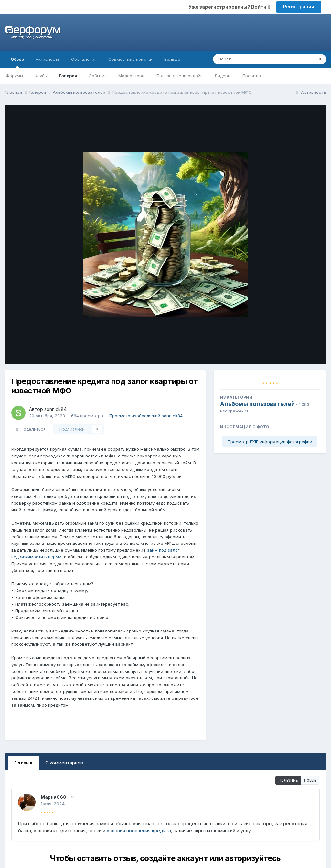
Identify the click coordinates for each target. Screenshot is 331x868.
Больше (172, 59)
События (98, 76)
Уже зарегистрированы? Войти (229, 7)
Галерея (68, 76)
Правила (252, 76)
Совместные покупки (130, 59)
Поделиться (31, 429)
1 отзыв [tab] (24, 763)
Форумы (14, 76)
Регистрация (299, 7)
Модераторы (132, 76)
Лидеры (223, 76)
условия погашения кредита (139, 831)
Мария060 (53, 797)
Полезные (288, 780)
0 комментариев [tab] (64, 763)
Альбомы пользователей (257, 404)
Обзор (17, 62)
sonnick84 (55, 409)
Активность (48, 59)
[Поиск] (251, 59)
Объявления (84, 59)
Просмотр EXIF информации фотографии (270, 442)
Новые (310, 780)
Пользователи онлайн (180, 76)
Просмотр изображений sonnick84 (146, 416)
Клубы (41, 76)
